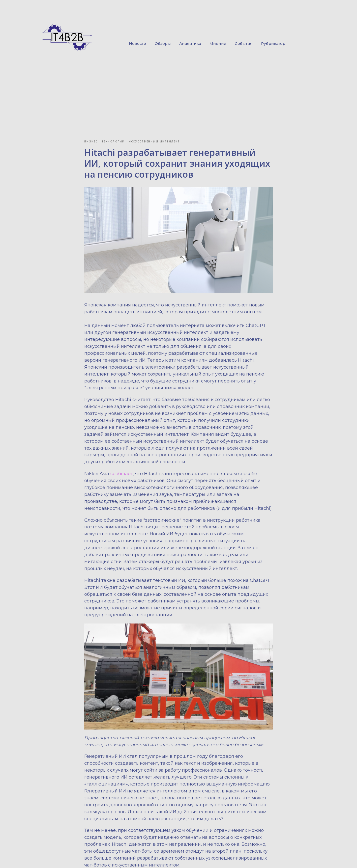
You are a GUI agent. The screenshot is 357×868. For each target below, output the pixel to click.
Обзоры (163, 43)
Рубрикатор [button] (273, 43)
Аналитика (190, 43)
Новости (138, 43)
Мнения (218, 43)
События (244, 43)
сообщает (122, 475)
